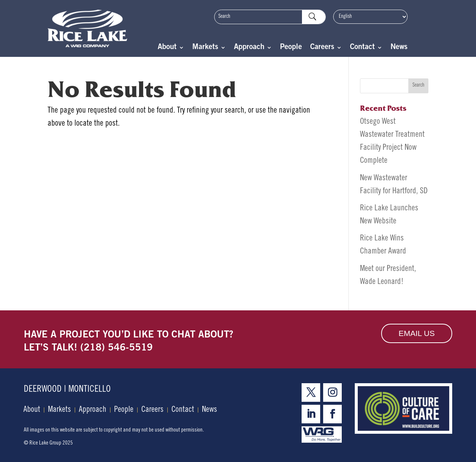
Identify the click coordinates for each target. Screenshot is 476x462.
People (291, 48)
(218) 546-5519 (117, 348)
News (399, 48)
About (167, 48)
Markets (205, 48)
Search (418, 85)
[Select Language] (370, 17)
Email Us (417, 333)
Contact (362, 48)
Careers (322, 48)
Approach (249, 48)
